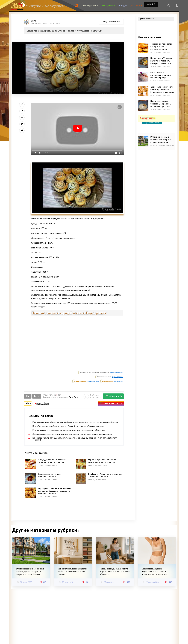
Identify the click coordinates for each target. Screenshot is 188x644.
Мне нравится (111, 404)
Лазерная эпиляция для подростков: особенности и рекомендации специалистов (154, 571)
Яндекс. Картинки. (117, 377)
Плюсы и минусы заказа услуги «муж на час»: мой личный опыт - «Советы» (115, 571)
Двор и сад (135, 6)
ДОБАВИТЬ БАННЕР (152, 123)
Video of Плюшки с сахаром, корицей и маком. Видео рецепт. (77, 343)
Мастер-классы (109, 5)
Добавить (92, 396)
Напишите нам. (118, 381)
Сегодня (123, 5)
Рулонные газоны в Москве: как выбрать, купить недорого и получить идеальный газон (30, 571)
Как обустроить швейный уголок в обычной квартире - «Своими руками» (73, 571)
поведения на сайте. (93, 381)
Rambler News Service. (116, 373)
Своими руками (89, 6)
